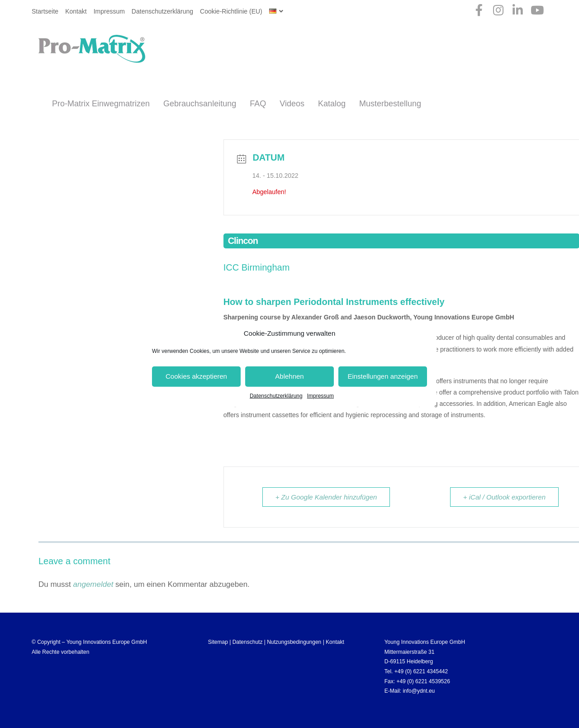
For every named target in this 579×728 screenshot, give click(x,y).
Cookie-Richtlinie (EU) (231, 11)
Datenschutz (248, 642)
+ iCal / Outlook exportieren (504, 497)
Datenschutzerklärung (276, 395)
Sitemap (218, 642)
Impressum (320, 395)
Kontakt (76, 11)
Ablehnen (289, 376)
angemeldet (93, 584)
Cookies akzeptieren (196, 376)
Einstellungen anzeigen (382, 376)
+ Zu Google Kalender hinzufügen (326, 497)
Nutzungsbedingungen (294, 642)
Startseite (45, 11)
